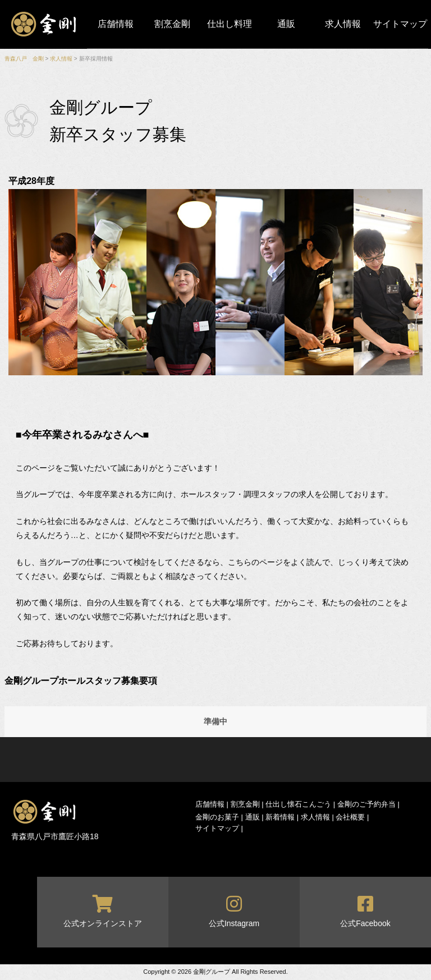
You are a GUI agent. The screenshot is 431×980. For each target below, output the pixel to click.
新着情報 (280, 817)
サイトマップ (400, 24)
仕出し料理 (230, 24)
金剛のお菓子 (217, 817)
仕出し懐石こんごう (298, 804)
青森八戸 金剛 (24, 59)
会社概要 (350, 817)
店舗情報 (116, 24)
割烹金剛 (172, 24)
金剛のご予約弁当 (366, 804)
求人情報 (343, 24)
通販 (286, 24)
